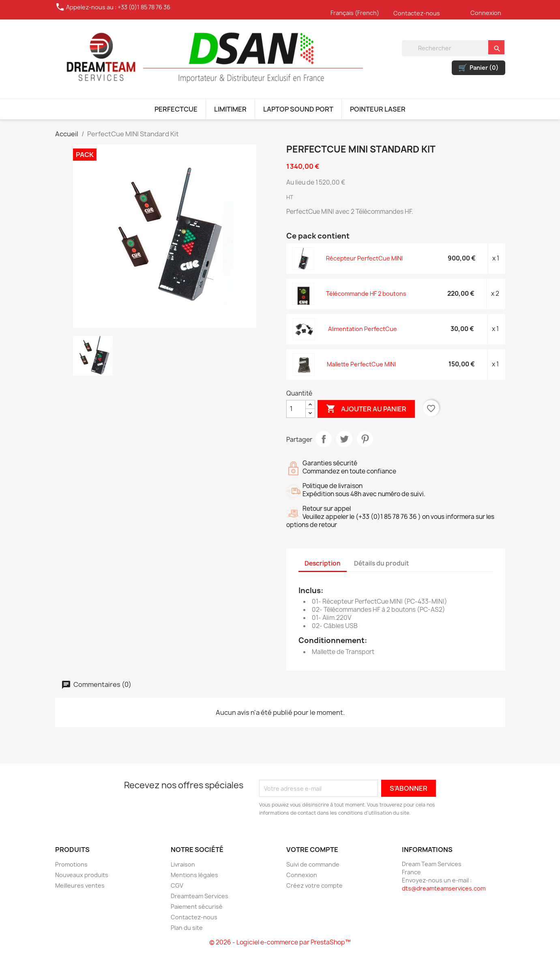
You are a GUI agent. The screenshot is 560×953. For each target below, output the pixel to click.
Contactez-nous (417, 13)
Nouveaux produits (82, 875)
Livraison (183, 864)
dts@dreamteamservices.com (444, 888)
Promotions (71, 864)
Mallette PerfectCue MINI (361, 364)
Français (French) (355, 13)
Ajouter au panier (366, 409)
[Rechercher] (454, 48)
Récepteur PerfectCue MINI (364, 258)
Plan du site (187, 928)
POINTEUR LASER (378, 109)
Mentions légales (194, 875)
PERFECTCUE (176, 109)
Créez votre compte (314, 885)
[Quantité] (296, 409)
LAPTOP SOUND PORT (298, 109)
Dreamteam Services (200, 896)
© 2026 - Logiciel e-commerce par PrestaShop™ (280, 942)
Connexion (486, 13)
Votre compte (312, 850)
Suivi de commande (313, 864)
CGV (177, 885)
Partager (324, 439)
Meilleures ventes (80, 885)
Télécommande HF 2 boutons (366, 294)
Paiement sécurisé (197, 907)
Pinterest (365, 439)
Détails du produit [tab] (382, 563)
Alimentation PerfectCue (363, 329)
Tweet (344, 439)
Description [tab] (323, 563)
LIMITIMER (230, 109)
